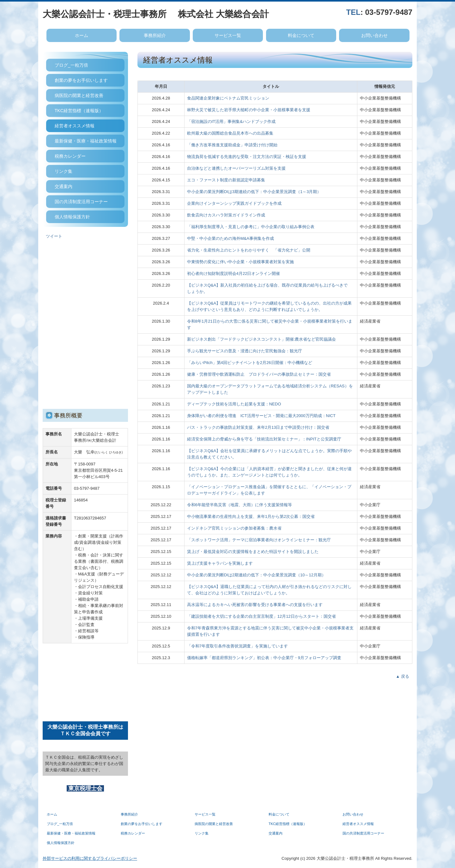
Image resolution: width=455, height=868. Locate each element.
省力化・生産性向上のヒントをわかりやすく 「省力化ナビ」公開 (249, 250)
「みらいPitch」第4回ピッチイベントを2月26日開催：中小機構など (250, 363)
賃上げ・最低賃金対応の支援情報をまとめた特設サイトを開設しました (253, 552)
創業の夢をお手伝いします (81, 80)
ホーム (82, 35)
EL (356, 12)
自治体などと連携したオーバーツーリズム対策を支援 (236, 168)
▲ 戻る (403, 676)
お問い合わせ (374, 35)
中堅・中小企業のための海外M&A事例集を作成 (231, 238)
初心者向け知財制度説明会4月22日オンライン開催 (234, 273)
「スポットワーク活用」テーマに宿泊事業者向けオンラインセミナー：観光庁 (259, 540)
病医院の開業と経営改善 (79, 95)
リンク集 (64, 171)
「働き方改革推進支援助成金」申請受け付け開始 (232, 145)
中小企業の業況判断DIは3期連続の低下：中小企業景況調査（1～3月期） (254, 192)
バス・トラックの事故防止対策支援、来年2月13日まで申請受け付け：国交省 (258, 427)
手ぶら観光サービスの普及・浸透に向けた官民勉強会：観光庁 (245, 351)
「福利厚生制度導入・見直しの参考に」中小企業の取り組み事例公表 (251, 227)
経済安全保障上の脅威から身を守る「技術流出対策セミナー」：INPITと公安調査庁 (264, 439)
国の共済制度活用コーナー (81, 202)
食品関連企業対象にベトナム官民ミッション (228, 98)
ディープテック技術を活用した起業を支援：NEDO (234, 404)
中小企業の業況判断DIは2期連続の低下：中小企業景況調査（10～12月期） (256, 575)
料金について (301, 35)
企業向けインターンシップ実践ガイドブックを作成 (234, 203)
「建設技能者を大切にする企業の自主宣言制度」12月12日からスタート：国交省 (261, 616)
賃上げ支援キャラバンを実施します (220, 563)
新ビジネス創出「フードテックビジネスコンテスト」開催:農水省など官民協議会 (262, 339)
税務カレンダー (70, 156)
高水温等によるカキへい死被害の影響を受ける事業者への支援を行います (255, 605)
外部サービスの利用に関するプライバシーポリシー (90, 858)
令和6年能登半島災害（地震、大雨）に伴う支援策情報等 (240, 505)
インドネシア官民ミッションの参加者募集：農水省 (234, 528)
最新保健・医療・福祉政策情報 (86, 141)
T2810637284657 (90, 518)
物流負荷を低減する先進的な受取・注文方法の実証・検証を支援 (247, 157)
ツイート (54, 236)
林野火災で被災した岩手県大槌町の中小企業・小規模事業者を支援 (249, 110)
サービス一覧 (228, 35)
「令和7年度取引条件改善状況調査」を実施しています (237, 646)
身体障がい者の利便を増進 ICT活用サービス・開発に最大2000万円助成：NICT (261, 416)
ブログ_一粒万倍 (71, 65)
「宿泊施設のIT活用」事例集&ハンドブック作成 (231, 121)
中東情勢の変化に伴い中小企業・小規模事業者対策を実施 (240, 262)
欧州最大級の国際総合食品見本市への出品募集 (230, 133)
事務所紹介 (155, 35)
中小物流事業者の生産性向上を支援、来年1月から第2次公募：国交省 (251, 516)
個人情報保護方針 (72, 217)
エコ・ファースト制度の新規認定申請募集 (226, 180)
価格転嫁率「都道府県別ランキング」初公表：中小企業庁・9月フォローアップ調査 (264, 658)
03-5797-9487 (389, 12)
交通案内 (64, 186)
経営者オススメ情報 (75, 126)
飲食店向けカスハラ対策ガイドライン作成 (226, 215)
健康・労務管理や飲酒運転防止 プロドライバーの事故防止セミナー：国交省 (259, 374)
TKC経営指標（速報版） (79, 111)
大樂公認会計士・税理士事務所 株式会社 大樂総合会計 (156, 14)
